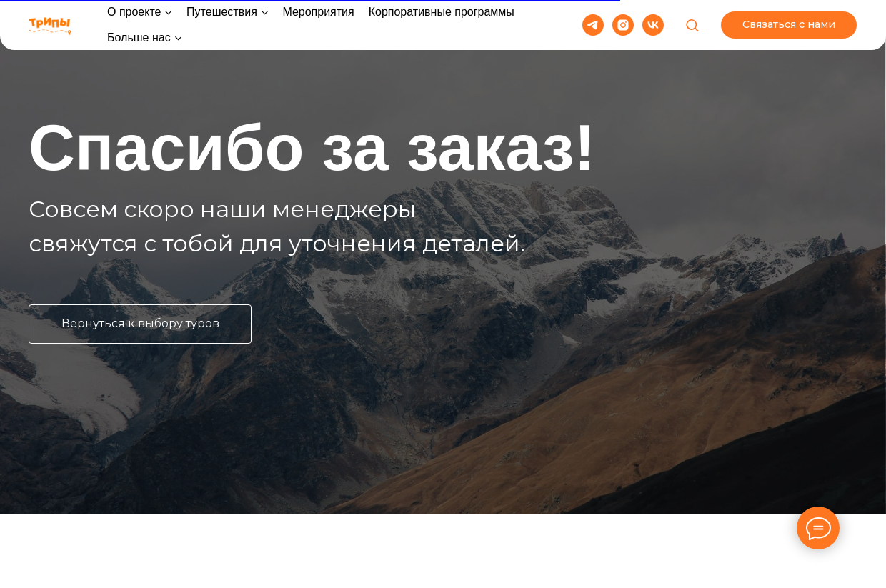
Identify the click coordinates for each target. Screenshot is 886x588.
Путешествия (222, 12)
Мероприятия (318, 12)
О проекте (134, 12)
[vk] (653, 25)
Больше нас (139, 38)
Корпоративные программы (442, 12)
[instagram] (623, 25)
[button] (692, 25)
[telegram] (593, 25)
